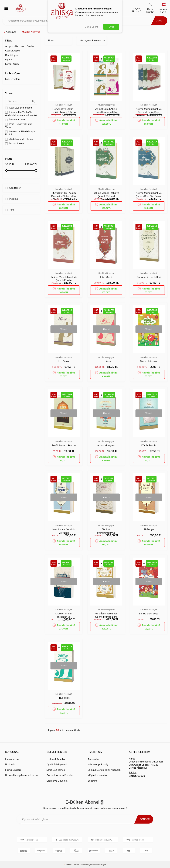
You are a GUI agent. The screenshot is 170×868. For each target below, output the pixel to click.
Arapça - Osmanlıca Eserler (20, 46)
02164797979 (137, 776)
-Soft (67, 865)
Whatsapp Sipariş (98, 764)
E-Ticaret (75, 865)
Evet (111, 27)
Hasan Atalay (15, 143)
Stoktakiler (13, 188)
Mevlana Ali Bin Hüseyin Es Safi (20, 133)
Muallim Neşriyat (64, 105)
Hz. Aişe (106, 361)
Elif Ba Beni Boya (149, 614)
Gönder (144, 819)
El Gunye (149, 529)
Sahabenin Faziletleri (149, 277)
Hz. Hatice (64, 698)
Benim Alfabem (149, 361)
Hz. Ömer (64, 361)
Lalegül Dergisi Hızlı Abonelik (104, 770)
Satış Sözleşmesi (56, 770)
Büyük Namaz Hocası (64, 445)
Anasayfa (9, 32)
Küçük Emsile (149, 445)
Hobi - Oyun (13, 73)
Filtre (51, 40)
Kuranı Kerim (12, 64)
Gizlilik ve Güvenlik (57, 781)
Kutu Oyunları (12, 79)
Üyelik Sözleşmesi (57, 764)
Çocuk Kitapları (13, 51)
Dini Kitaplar (12, 55)
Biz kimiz (10, 764)
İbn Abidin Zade (16, 120)
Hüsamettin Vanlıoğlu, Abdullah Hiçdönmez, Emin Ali (21, 113)
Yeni (9, 210)
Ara (159, 21)
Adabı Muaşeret (106, 445)
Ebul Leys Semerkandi (19, 108)
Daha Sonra (91, 27)
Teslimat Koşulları (56, 759)
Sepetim (92, 781)
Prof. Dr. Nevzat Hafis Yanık (19, 125)
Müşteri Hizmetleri (98, 775)
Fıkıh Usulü (106, 277)
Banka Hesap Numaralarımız (22, 775)
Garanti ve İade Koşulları (60, 775)
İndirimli (11, 199)
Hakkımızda (12, 759)
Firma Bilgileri (13, 770)
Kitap (9, 41)
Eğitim (9, 59)
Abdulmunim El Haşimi (19, 139)
